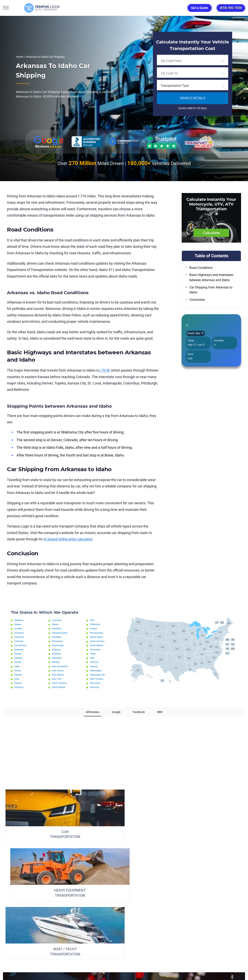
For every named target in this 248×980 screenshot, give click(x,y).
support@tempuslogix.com (43, 957)
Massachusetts (60, 633)
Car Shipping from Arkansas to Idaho (211, 290)
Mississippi (58, 645)
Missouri (57, 649)
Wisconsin (95, 683)
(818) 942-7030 (231, 8)
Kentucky (19, 687)
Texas (93, 654)
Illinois (18, 671)
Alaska (18, 624)
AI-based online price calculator (68, 539)
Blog (158, 917)
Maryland (57, 628)
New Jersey (58, 671)
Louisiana (57, 620)
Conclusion (197, 300)
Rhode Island (97, 637)
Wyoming (95, 687)
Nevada (56, 662)
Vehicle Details (193, 98)
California (20, 637)
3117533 (21, 962)
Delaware (19, 649)
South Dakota (97, 645)
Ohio (92, 620)
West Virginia (97, 679)
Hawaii (18, 662)
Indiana (19, 675)
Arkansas (20, 633)
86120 (44, 962)
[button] (3, 720)
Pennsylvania (97, 633)
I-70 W (104, 370)
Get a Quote (200, 8)
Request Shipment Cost (185, 917)
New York (57, 679)
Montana (57, 654)
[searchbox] (179, 61)
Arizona (19, 628)
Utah (93, 658)
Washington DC (98, 675)
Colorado (19, 641)
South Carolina (98, 641)
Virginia (94, 666)
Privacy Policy (73, 917)
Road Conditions (201, 268)
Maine (55, 624)
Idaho (18, 666)
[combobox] (193, 61)
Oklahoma (95, 624)
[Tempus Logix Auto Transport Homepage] (30, 8)
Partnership (138, 917)
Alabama (19, 620)
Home (20, 57)
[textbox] (193, 86)
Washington (96, 671)
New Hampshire (61, 666)
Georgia (19, 658)
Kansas (19, 683)
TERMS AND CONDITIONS (106, 917)
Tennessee (95, 649)
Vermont (95, 662)
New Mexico (59, 675)
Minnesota (58, 641)
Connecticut (21, 645)
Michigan (57, 637)
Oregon (94, 628)
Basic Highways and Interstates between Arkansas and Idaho (211, 277)
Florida (18, 654)
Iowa (17, 679)
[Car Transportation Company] (6, 934)
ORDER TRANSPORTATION (124, 882)
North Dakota (59, 687)
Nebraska (57, 658)
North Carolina (60, 683)
